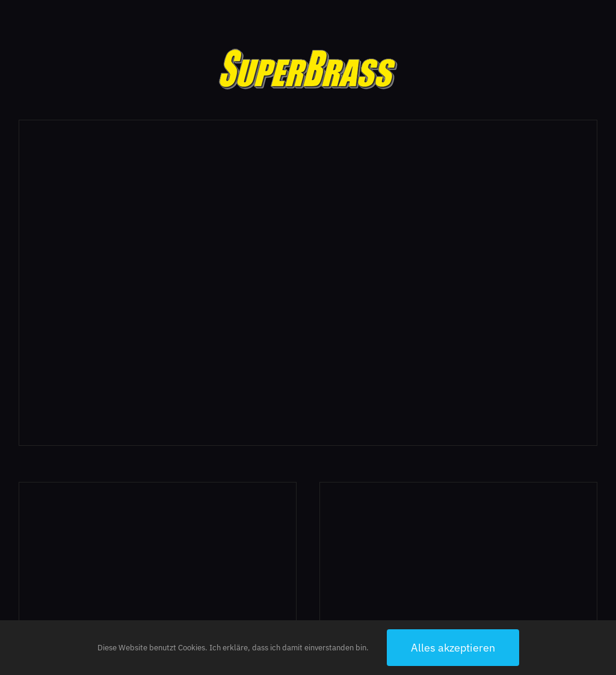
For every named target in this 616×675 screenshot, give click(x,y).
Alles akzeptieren (453, 648)
